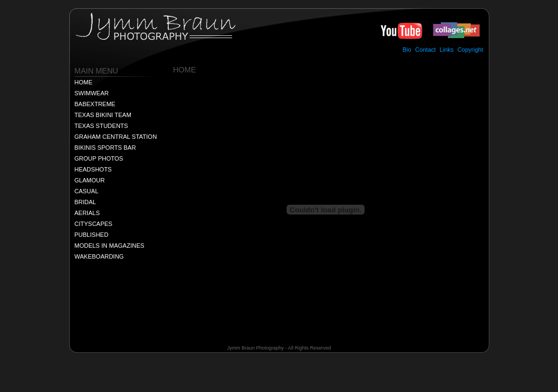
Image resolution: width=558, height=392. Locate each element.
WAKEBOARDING (99, 256)
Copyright (470, 50)
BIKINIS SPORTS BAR (105, 148)
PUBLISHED (92, 235)
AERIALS (87, 213)
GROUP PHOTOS (99, 158)
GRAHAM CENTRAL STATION (116, 137)
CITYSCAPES (94, 224)
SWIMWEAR (92, 93)
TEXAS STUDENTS (101, 126)
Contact (426, 50)
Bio (407, 50)
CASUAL (87, 191)
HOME (84, 82)
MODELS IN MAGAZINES (110, 246)
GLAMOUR (90, 180)
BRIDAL (86, 202)
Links (447, 50)
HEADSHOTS (93, 169)
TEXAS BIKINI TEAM (103, 115)
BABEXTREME (95, 104)
